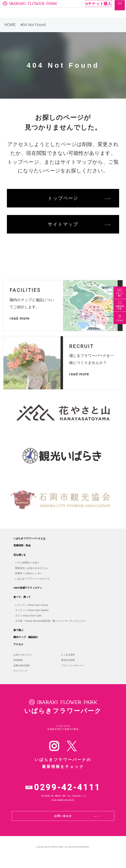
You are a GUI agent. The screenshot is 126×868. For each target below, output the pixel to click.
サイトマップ (63, 227)
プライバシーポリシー (73, 674)
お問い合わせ (63, 826)
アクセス (18, 653)
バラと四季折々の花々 (27, 571)
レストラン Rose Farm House (32, 613)
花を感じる (20, 563)
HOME (10, 25)
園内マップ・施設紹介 (26, 646)
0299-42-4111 (67, 797)
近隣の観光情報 (21, 674)
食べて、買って (22, 606)
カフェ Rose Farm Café (28, 624)
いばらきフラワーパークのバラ (32, 587)
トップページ (63, 199)
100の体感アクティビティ (28, 596)
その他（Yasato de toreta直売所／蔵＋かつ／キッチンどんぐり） (51, 629)
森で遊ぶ (18, 639)
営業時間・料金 (22, 554)
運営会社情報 (68, 669)
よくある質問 (68, 663)
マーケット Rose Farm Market (32, 619)
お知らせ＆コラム (23, 663)
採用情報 (18, 669)
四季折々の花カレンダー (29, 582)
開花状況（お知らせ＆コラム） (32, 577)
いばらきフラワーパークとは (29, 547)
